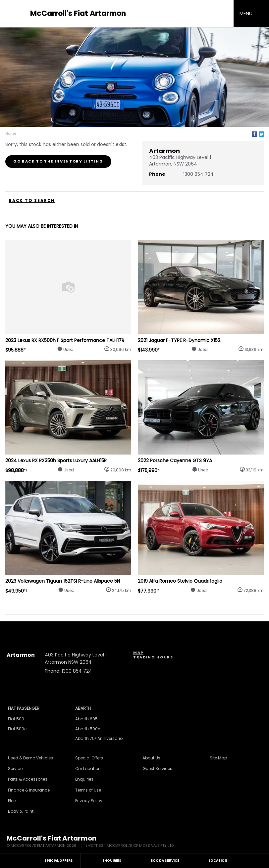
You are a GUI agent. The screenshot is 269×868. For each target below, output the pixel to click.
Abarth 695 (86, 719)
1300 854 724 (198, 174)
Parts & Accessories (28, 779)
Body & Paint (21, 811)
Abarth (83, 708)
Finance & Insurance (29, 790)
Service (15, 769)
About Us (151, 758)
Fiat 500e (17, 729)
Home (11, 133)
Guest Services (157, 769)
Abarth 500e (88, 729)
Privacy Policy (89, 801)
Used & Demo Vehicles (30, 758)
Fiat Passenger (24, 708)
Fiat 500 (16, 719)
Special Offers (89, 758)
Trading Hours (153, 657)
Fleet (12, 801)
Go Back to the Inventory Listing (58, 161)
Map (138, 652)
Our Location (88, 769)
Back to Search (32, 201)
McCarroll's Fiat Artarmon (78, 14)
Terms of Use (88, 790)
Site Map (218, 758)
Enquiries (84, 779)
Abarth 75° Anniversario (99, 738)
